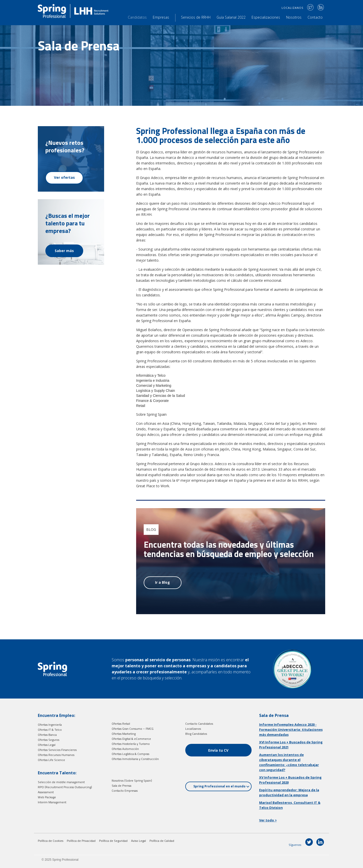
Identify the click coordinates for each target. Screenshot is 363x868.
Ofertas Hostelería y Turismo (131, 744)
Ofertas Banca (47, 735)
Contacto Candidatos (199, 724)
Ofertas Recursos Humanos (56, 755)
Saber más (64, 251)
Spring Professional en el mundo (221, 786)
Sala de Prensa (122, 786)
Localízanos (193, 729)
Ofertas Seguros (49, 740)
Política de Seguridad (113, 841)
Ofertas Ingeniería (50, 725)
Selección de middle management (61, 782)
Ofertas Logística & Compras (130, 754)
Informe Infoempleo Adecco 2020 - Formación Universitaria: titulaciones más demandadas (291, 730)
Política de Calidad (162, 841)
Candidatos (137, 17)
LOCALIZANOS (292, 8)
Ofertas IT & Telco (50, 730)
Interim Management (52, 802)
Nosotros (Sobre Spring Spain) (132, 780)
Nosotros (294, 17)
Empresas (161, 17)
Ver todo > (268, 820)
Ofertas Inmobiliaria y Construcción (135, 759)
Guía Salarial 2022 (231, 17)
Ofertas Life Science (51, 760)
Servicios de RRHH (196, 17)
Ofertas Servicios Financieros (57, 750)
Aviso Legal (139, 841)
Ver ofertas (64, 177)
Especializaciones (266, 17)
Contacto (315, 17)
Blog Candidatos (196, 734)
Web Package (47, 797)
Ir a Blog (162, 582)
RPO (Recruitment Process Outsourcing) (65, 787)
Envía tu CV (218, 750)
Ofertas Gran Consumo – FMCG (133, 729)
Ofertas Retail (121, 724)
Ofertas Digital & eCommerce (131, 739)
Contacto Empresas (125, 791)
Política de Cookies (51, 841)
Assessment (46, 792)
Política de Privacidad (81, 841)
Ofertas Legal (47, 745)
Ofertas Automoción (125, 749)
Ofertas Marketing (124, 734)
